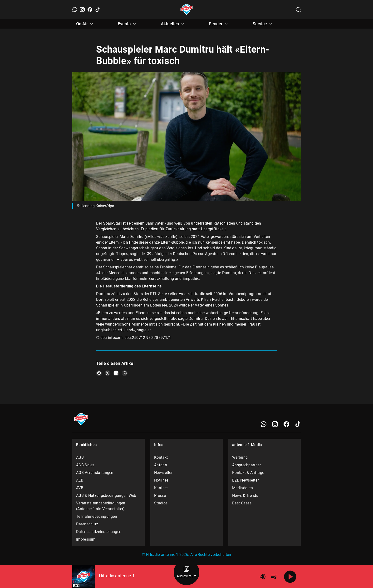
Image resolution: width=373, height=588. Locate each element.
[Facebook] (90, 10)
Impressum (86, 539)
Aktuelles (173, 24)
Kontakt (161, 457)
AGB (80, 457)
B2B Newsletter (245, 480)
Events (128, 24)
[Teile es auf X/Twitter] (108, 373)
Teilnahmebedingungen (97, 516)
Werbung (240, 457)
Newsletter (163, 473)
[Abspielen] (290, 577)
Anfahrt (161, 465)
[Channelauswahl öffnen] (298, 10)
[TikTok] (98, 10)
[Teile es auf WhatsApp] (125, 373)
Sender (219, 24)
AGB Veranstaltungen (95, 473)
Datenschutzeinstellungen (99, 532)
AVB (80, 488)
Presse (160, 495)
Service (263, 24)
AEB (80, 480)
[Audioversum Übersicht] (186, 572)
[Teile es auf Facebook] (99, 373)
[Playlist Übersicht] (274, 577)
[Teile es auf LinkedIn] (116, 373)
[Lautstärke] (263, 577)
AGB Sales (85, 465)
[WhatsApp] (75, 10)
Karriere (161, 488)
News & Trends (245, 495)
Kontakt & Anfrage (248, 473)
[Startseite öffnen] (187, 10)
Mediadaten (243, 488)
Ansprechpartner (247, 465)
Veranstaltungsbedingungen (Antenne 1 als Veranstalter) (101, 506)
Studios (161, 503)
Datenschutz (87, 524)
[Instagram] (82, 10)
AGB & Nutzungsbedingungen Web (106, 495)
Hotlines (161, 480)
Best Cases (242, 503)
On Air (85, 24)
